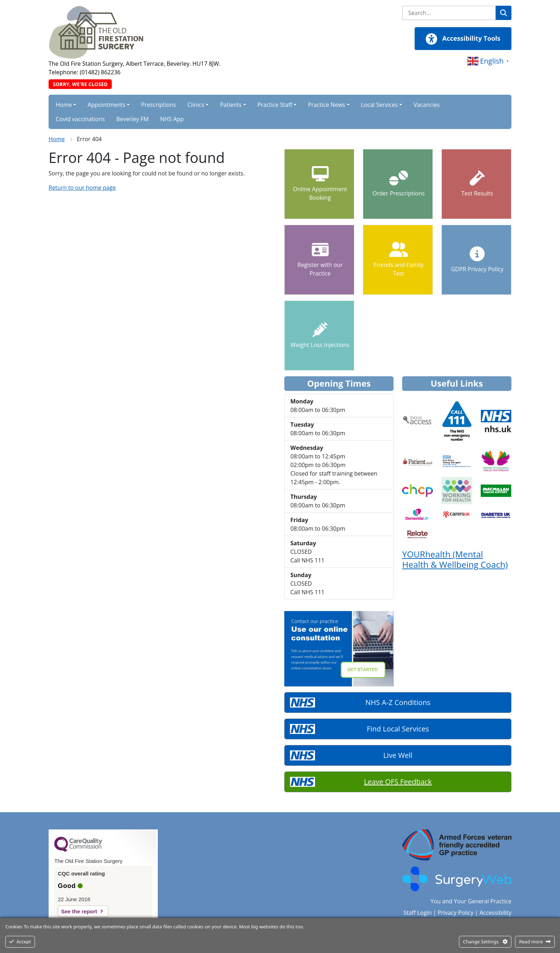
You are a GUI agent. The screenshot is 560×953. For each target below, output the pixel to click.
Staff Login (418, 913)
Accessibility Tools (463, 39)
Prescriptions (159, 105)
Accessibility (496, 913)
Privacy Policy (456, 913)
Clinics (196, 105)
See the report (79, 911)
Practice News (326, 105)
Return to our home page (82, 188)
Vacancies (427, 105)
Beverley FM (132, 119)
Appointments (106, 105)
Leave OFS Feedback (398, 782)
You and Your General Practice (471, 901)
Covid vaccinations (80, 119)
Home (64, 105)
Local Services (379, 105)
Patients (231, 105)
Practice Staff (275, 105)
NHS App (172, 119)
